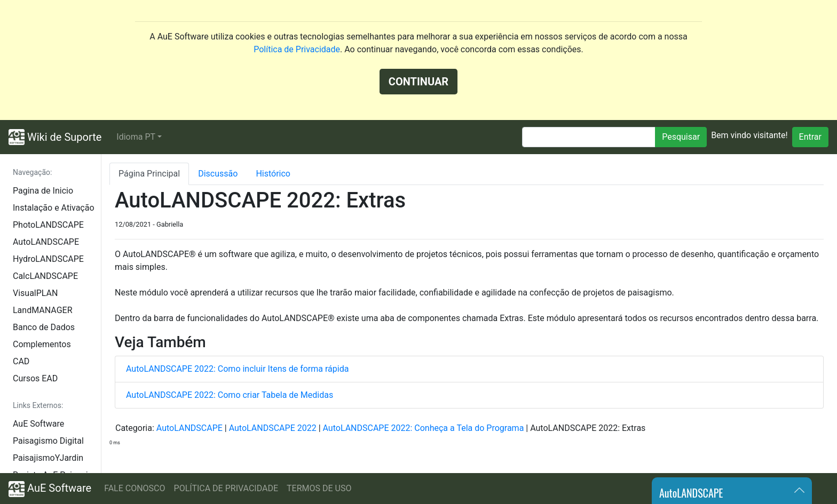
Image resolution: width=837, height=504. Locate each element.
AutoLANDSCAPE (46, 242)
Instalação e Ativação (54, 208)
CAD (21, 361)
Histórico (273, 174)
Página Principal (149, 174)
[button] (139, 137)
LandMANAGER (42, 310)
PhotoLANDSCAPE (48, 225)
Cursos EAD (35, 378)
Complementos (42, 344)
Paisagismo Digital (48, 441)
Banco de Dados (44, 327)
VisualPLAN (35, 293)
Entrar (810, 137)
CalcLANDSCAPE (45, 276)
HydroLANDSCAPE (48, 259)
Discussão (218, 174)
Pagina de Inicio (43, 191)
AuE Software (38, 424)
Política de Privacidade (297, 49)
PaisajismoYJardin (48, 458)
